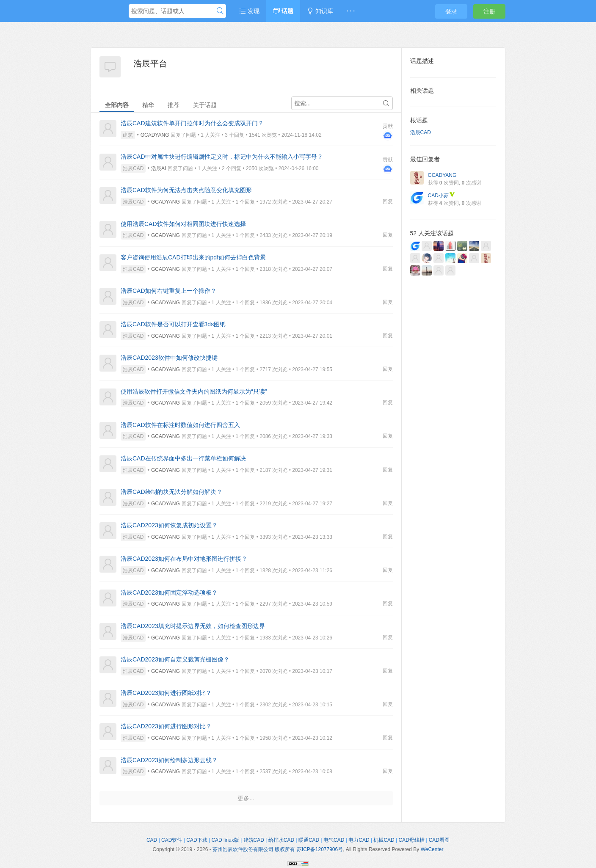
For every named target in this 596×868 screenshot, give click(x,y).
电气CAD (334, 840)
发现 (249, 11)
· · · (351, 11)
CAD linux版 (225, 840)
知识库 (320, 11)
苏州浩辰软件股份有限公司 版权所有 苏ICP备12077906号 (278, 849)
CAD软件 (172, 840)
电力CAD (359, 840)
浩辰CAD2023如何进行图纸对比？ (166, 693)
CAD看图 (439, 840)
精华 (148, 105)
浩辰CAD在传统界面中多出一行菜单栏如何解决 (183, 458)
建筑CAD (254, 840)
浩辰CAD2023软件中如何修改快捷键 (169, 358)
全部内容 (117, 105)
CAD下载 (197, 840)
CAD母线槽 (412, 840)
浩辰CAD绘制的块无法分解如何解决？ (171, 492)
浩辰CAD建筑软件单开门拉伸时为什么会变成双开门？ (192, 123)
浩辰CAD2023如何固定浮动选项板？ (169, 592)
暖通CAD (309, 840)
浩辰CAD (133, 168)
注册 (489, 11)
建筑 (128, 135)
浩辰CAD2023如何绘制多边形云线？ (169, 760)
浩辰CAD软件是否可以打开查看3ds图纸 (173, 324)
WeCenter (432, 849)
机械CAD (384, 840)
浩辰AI (159, 168)
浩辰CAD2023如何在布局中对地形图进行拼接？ (184, 559)
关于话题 (205, 105)
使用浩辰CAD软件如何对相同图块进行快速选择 (183, 224)
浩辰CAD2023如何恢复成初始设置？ (169, 525)
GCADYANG (155, 135)
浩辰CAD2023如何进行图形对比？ (166, 726)
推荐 (174, 105)
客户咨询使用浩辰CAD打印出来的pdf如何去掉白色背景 (193, 257)
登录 (451, 11)
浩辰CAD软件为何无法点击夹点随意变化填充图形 (186, 190)
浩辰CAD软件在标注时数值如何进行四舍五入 (180, 425)
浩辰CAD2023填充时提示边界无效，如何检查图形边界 (193, 626)
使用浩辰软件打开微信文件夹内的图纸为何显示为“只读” (194, 391)
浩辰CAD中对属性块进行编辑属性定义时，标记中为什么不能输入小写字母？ (222, 157)
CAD (152, 840)
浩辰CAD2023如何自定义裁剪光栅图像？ (175, 659)
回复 (388, 201)
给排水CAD (281, 840)
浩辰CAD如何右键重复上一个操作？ (168, 291)
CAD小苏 (442, 196)
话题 (283, 11)
